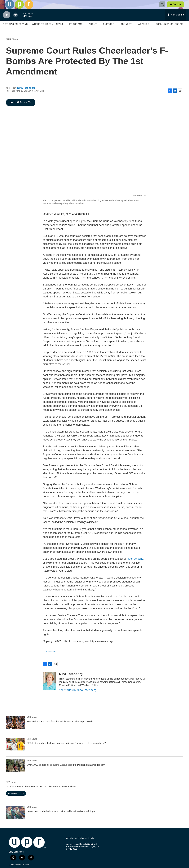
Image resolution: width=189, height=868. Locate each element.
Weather (144, 31)
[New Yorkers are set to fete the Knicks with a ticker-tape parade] (16, 729)
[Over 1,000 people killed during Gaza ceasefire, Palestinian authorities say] (16, 772)
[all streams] (175, 21)
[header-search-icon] (164, 8)
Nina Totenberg (26, 94)
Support (109, 31)
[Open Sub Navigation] (65, 31)
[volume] (16, 21)
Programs (76, 31)
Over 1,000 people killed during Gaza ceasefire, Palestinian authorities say (66, 771)
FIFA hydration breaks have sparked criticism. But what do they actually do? (66, 750)
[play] (7, 21)
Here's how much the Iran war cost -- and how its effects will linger (61, 818)
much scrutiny (135, 565)
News (60, 31)
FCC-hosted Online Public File (80, 845)
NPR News (12, 46)
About (93, 31)
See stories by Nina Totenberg (78, 696)
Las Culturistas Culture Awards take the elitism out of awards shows (41, 793)
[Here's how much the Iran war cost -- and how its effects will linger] (16, 819)
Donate (179, 8)
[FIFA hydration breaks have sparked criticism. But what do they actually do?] (16, 751)
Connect (126, 31)
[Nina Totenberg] (49, 687)
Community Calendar (169, 31)
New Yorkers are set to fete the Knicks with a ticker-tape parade (60, 728)
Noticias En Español (16, 31)
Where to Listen (43, 31)
